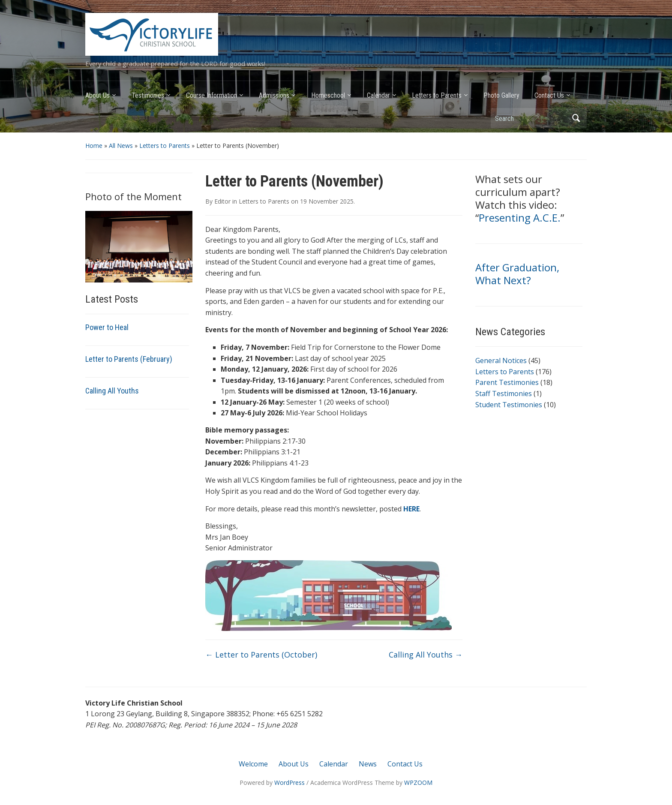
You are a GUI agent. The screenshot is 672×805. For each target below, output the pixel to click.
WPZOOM (418, 782)
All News (121, 146)
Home (94, 146)
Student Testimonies (509, 405)
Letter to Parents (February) (129, 359)
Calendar (378, 95)
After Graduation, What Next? (517, 274)
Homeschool (328, 95)
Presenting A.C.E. (520, 218)
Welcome (253, 764)
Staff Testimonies (504, 393)
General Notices (501, 360)
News (368, 764)
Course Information (211, 95)
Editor (222, 201)
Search (576, 118)
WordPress (289, 782)
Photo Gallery (501, 95)
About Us (97, 95)
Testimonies (148, 95)
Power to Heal (107, 327)
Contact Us (549, 95)
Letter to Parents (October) (261, 655)
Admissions (274, 95)
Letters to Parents (437, 95)
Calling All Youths (112, 391)
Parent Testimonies (507, 382)
